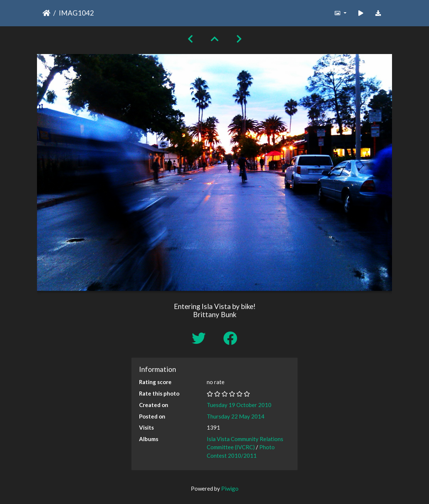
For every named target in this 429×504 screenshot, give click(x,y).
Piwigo (230, 488)
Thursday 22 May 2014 (236, 416)
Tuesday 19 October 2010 (239, 405)
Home (46, 13)
